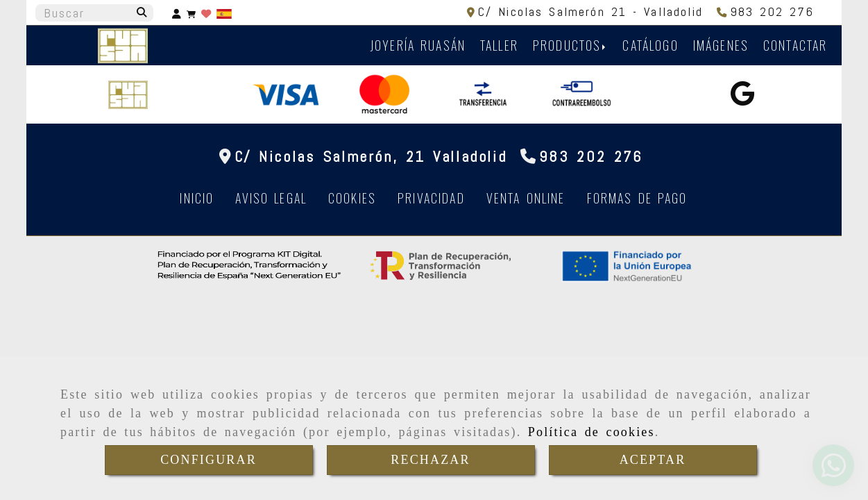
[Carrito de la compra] (191, 13)
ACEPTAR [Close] (653, 460)
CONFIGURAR (209, 460)
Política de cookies (592, 432)
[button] (177, 13)
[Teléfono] (766, 11)
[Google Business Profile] (742, 98)
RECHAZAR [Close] (430, 460)
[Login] (206, 13)
